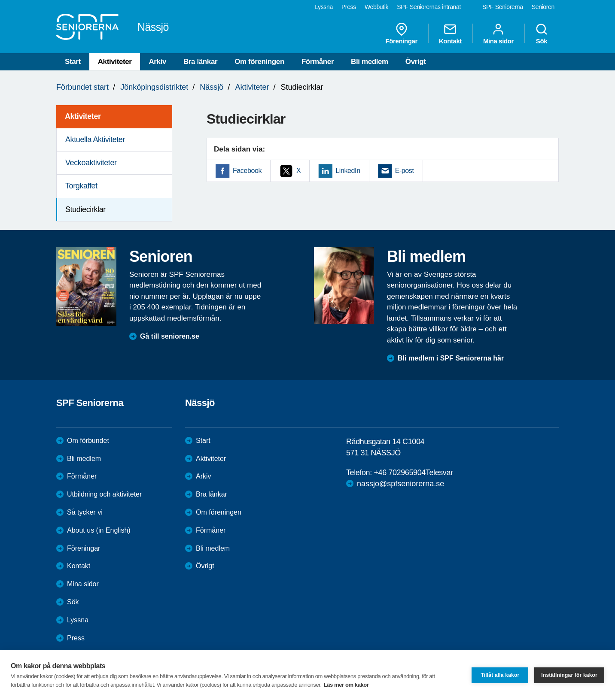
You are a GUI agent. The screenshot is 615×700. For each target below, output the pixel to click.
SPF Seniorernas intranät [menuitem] (429, 7)
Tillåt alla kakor (500, 675)
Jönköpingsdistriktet (154, 87)
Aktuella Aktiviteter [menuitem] (95, 139)
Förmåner (318, 62)
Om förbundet (88, 441)
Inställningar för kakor (569, 675)
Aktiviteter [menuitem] (83, 116)
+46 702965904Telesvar (413, 473)
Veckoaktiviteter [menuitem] (91, 163)
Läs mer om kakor (346, 685)
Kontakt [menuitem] (450, 33)
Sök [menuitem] (542, 33)
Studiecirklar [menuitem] (85, 209)
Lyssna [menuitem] (324, 7)
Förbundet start (82, 87)
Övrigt (416, 62)
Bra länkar (200, 62)
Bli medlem (370, 62)
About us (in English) (99, 530)
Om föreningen (259, 62)
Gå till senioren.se (170, 336)
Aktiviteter (115, 62)
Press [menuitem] (349, 7)
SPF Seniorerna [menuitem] (503, 7)
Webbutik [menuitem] (376, 7)
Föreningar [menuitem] (402, 33)
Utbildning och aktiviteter (104, 494)
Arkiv (157, 62)
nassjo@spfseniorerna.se (400, 484)
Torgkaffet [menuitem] (81, 186)
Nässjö (212, 87)
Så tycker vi (85, 512)
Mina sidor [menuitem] (498, 33)
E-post (405, 171)
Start (73, 62)
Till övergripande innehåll (0, 0)
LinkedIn (348, 171)
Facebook (247, 171)
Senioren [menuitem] (543, 7)
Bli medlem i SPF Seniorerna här (451, 358)
